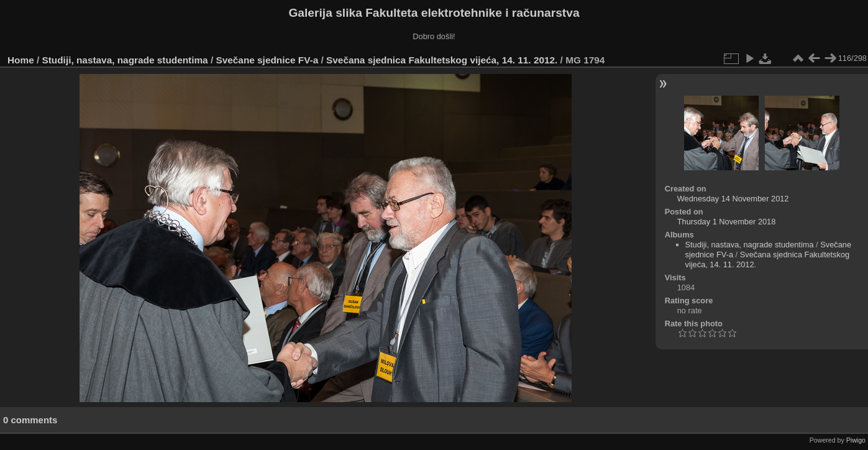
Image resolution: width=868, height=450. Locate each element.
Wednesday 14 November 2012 (733, 199)
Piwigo (856, 440)
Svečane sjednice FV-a (267, 60)
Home (21, 60)
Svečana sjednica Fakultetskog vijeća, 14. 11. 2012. (442, 60)
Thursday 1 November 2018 (727, 222)
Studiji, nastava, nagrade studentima (125, 60)
